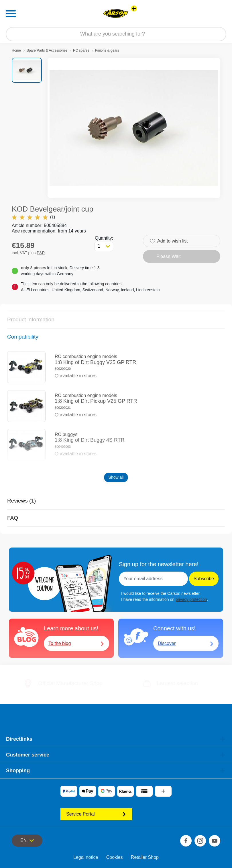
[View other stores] (134, 8)
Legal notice (86, 857)
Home (16, 50)
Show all (116, 477)
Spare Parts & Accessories (47, 50)
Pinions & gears (107, 50)
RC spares (81, 50)
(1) (33, 217)
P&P (41, 253)
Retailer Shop (145, 857)
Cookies (115, 857)
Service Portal (96, 814)
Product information (31, 319)
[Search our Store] (116, 34)
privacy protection (191, 599)
